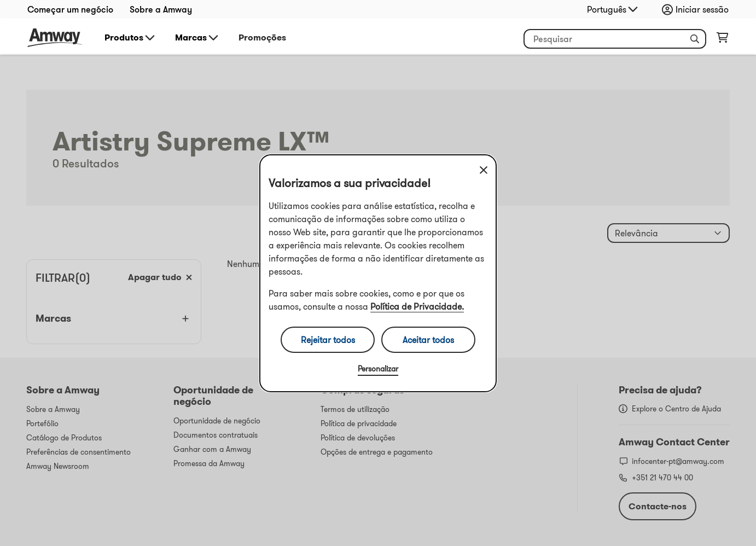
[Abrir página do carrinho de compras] (722, 40)
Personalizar (378, 369)
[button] (695, 39)
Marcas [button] (197, 38)
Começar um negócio (70, 9)
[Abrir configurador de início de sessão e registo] (698, 9)
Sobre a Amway (161, 9)
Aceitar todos (428, 340)
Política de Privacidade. (417, 306)
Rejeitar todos (328, 340)
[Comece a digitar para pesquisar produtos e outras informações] (615, 39)
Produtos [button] (130, 38)
